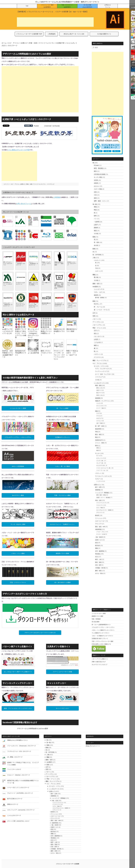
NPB (98, 448)
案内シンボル (100, 388)
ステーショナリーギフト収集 (62, 672)
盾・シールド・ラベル (101, 310)
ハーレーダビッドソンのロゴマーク (18, 788)
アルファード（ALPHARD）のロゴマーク (20, 793)
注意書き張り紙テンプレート (100, 639)
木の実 (96, 245)
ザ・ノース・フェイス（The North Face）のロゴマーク (33, 305)
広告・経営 (98, 565)
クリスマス (97, 357)
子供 (96, 268)
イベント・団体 (100, 443)
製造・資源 (98, 562)
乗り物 (96, 277)
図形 (94, 301)
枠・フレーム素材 (62, 408)
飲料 (95, 216)
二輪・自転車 (99, 537)
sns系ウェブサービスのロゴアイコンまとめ (8, 331)
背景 (94, 316)
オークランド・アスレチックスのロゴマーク (20, 305)
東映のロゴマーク (13, 804)
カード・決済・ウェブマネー (103, 374)
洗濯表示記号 (99, 440)
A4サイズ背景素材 (18, 466)
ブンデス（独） (100, 461)
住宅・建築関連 (100, 551)
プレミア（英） (100, 463)
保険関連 (98, 490)
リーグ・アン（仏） (101, 470)
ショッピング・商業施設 (102, 493)
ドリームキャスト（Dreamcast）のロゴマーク (22, 746)
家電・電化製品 (99, 168)
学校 (96, 432)
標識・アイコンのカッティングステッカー (18, 708)
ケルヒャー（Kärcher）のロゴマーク (19, 775)
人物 (94, 258)
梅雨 (95, 345)
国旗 (96, 411)
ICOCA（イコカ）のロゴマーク (72, 264)
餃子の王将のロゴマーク (15, 799)
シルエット (97, 260)
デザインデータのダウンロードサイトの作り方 (40, 633)
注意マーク (99, 390)
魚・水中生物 (97, 255)
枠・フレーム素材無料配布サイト (101, 625)
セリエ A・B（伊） (101, 465)
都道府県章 (98, 429)
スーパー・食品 (100, 408)
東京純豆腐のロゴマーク (46, 304)
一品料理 (97, 222)
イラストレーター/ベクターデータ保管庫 (67, 864)
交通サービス (99, 540)
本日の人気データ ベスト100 (74, 34)
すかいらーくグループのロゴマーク (72, 284)
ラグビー (98, 479)
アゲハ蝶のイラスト (46, 283)
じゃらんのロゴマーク (14, 815)
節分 (95, 333)
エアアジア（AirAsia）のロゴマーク (21, 264)
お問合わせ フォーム (108, 6)
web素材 (95, 287)
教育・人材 (98, 559)
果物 (95, 207)
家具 (95, 171)
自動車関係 (98, 529)
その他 (96, 234)
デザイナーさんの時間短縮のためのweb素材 (32, 729)
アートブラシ (97, 322)
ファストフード (100, 505)
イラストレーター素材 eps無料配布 (47, 6)
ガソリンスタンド (101, 406)
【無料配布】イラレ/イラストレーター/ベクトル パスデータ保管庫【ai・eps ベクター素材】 (53, 12)
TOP (27, 6)
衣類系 (96, 183)
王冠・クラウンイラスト (18, 582)
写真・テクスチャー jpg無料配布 (67, 6)
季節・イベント (97, 328)
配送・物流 (98, 435)
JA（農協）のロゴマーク (15, 757)
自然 (95, 192)
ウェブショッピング (101, 371)
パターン (95, 319)
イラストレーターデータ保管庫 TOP (29, 34)
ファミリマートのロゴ (14, 769)
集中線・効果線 (100, 298)
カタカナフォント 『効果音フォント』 (62, 524)
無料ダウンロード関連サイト (102, 610)
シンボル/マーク (99, 383)
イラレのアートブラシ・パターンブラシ (18, 437)
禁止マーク (99, 393)
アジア (98, 413)
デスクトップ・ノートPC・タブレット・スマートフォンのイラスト (59, 355)
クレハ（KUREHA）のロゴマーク (33, 264)
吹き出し (97, 304)
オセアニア (99, 418)
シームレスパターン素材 (18, 408)
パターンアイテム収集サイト (100, 659)
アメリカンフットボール (102, 476)
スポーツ (98, 271)
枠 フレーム (98, 307)
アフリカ (99, 416)
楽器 (95, 198)
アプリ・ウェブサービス (102, 369)
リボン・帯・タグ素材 (62, 466)
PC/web (96, 165)
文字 (94, 313)
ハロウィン (97, 354)
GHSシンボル (100, 395)
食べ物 (95, 204)
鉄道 (96, 543)
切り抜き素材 (96, 622)
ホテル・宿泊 (99, 573)
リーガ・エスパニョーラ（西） (104, 468)
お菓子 (96, 225)
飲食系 (97, 515)
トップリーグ (100, 481)
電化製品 (98, 554)
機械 (94, 275)
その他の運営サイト (104, 34)
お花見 (96, 339)
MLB (98, 450)
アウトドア (98, 524)
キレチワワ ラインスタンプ (100, 665)
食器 (95, 231)
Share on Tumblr (29, 126)
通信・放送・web (100, 527)
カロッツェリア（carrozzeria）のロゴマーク (21, 810)
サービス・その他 (101, 534)
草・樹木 (97, 242)
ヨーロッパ (99, 421)
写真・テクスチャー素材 (62, 495)
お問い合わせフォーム (24, 204)
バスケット (98, 473)
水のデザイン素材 (18, 495)
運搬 (96, 548)
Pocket (36, 126)
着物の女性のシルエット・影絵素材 (59, 264)
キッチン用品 (98, 177)
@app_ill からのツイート (93, 746)
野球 (96, 446)
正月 (95, 331)
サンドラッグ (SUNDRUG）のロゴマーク (59, 305)
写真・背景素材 (96, 619)
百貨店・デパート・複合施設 (103, 498)
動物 (94, 249)
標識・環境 (98, 386)
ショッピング (98, 289)
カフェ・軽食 (100, 508)
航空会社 (98, 546)
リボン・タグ (98, 292)
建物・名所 (96, 284)
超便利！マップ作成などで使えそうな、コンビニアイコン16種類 (21, 333)
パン (95, 219)
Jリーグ (98, 456)
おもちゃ (97, 186)
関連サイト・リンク (99, 655)
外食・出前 (29, 184)
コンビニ (99, 403)
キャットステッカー (62, 708)
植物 (94, 237)
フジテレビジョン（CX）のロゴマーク (19, 751)
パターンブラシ (97, 325)
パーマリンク (51, 184)
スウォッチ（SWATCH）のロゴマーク (8, 305)
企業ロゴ (23, 184)
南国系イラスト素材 (62, 553)
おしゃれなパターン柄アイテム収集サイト (18, 672)
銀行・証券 (98, 487)
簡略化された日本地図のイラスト (59, 331)
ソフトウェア (99, 377)
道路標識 (98, 398)
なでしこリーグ (100, 458)
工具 (95, 195)
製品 (96, 437)
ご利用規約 (52, 34)
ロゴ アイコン (15, 184)
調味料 (96, 228)
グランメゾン (100, 512)
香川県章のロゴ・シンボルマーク (8, 284)
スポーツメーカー (100, 521)
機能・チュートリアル (99, 360)
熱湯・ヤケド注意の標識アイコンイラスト (33, 284)
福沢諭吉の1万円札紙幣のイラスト (21, 353)
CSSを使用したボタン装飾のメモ (101, 644)
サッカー (98, 453)
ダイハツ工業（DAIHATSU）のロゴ (18, 821)
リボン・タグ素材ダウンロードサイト (103, 636)
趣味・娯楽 (98, 571)
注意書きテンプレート (62, 437)
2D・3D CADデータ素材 (62, 582)
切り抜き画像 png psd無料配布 (87, 6)
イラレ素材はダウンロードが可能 (19, 150)
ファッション (99, 518)
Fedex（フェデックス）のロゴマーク (46, 264)
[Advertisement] (55, 22)
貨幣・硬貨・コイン (100, 201)
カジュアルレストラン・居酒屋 (104, 510)
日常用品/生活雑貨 (100, 174)
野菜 (95, 210)
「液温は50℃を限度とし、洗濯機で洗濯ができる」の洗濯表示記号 (59, 285)
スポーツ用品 (98, 189)
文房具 (96, 180)
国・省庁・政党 (100, 426)
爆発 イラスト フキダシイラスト (46, 353)
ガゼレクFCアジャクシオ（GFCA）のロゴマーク (72, 305)
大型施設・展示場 (100, 568)
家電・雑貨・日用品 (101, 495)
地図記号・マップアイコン (103, 401)
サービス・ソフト (99, 366)
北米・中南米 (100, 423)
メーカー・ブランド (101, 532)
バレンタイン (98, 336)
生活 (96, 557)
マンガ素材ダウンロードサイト (101, 633)
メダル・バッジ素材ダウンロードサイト (103, 630)
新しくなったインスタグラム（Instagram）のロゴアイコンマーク (33, 333)
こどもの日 (97, 342)
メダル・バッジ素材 (18, 553)
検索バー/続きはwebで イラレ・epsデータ (72, 353)
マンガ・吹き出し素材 (18, 524)
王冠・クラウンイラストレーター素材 (103, 641)
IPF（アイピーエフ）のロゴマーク (8, 264)
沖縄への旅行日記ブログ (99, 662)
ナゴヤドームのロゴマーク (20, 283)
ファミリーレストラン (39, 184)
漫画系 (96, 295)
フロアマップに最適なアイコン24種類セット (46, 331)
